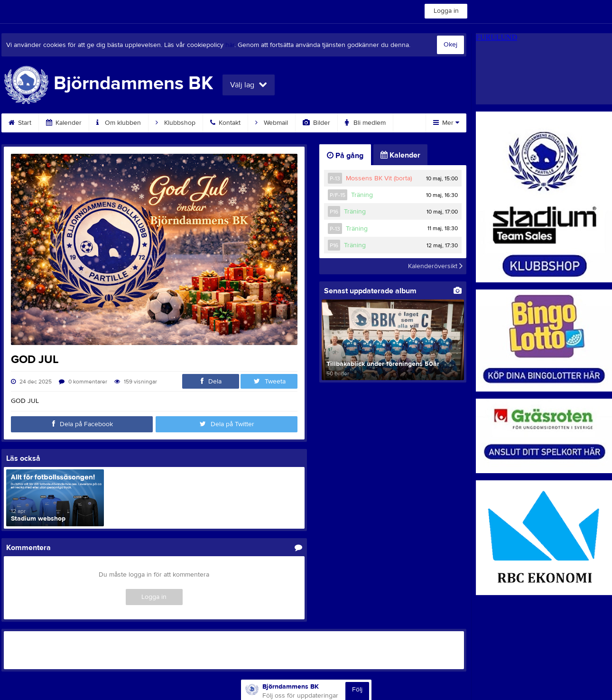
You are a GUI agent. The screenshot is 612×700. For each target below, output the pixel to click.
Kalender (64, 123)
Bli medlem (365, 123)
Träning (362, 195)
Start (20, 123)
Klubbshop (176, 123)
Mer (446, 123)
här (230, 45)
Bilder (316, 123)
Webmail (272, 123)
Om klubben (119, 123)
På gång (345, 156)
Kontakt (225, 123)
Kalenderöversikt (435, 266)
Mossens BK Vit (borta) (379, 178)
